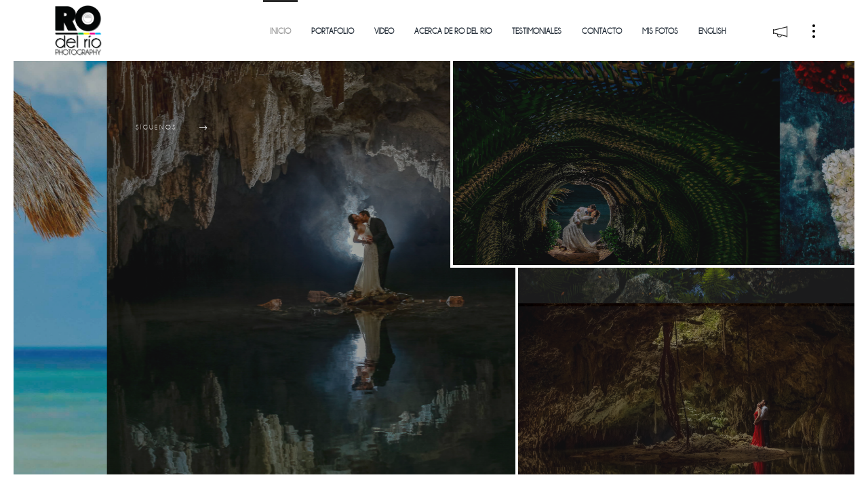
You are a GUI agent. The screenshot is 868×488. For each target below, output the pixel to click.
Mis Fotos (660, 32)
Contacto (602, 32)
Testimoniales (537, 32)
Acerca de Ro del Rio (453, 32)
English (712, 32)
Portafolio (333, 32)
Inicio (280, 32)
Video (384, 32)
